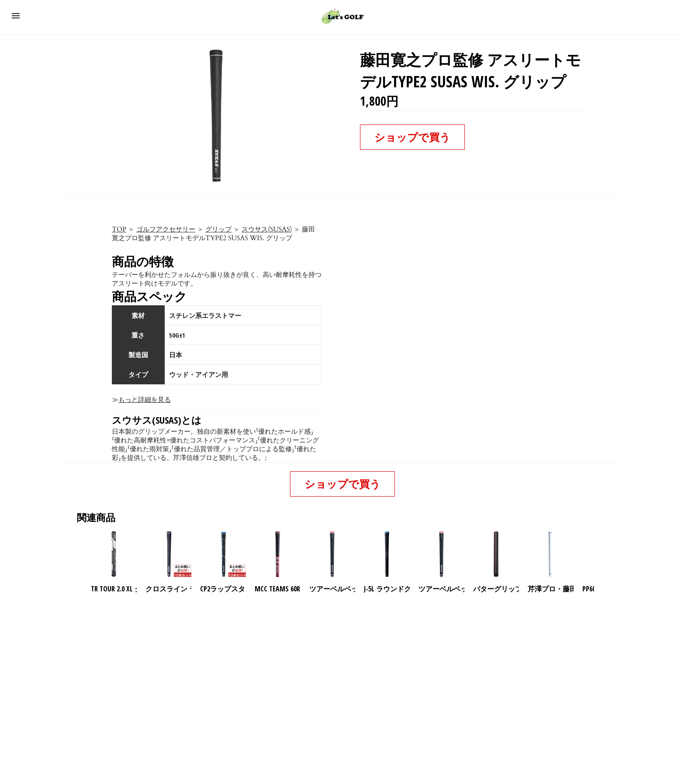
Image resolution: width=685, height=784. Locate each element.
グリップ (218, 229)
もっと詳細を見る (145, 400)
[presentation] (602, 554)
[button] (16, 16)
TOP (119, 229)
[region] (342, 669)
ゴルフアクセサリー (166, 229)
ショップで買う (412, 137)
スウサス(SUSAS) (267, 229)
